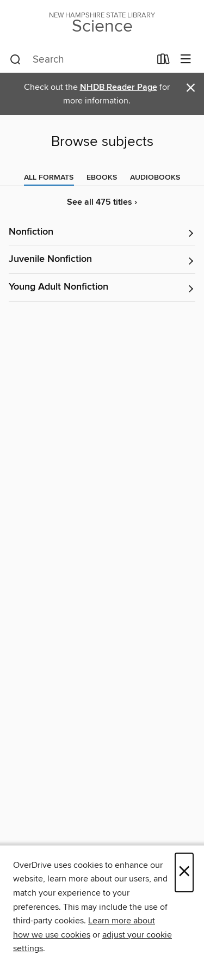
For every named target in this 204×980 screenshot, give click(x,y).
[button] (102, 233)
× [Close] (184, 872)
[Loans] (163, 62)
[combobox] (80, 60)
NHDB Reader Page (119, 87)
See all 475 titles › (102, 202)
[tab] (49, 177)
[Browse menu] (186, 60)
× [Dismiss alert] (191, 88)
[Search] (16, 60)
